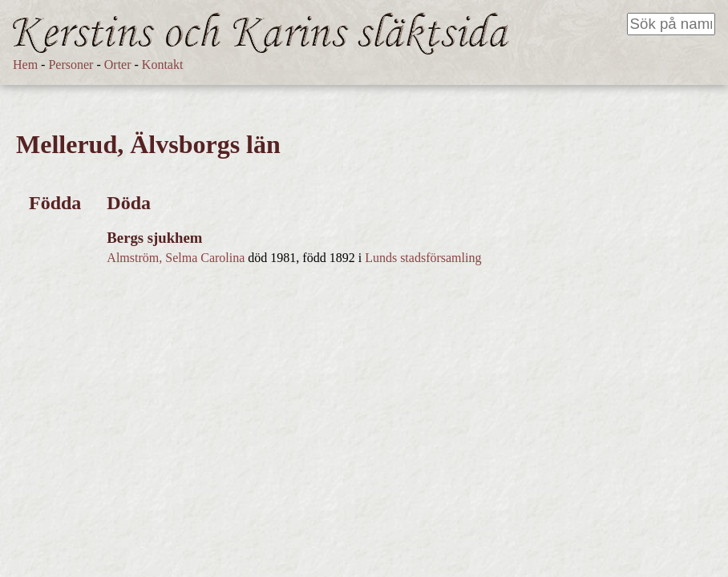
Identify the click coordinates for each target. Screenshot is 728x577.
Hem (25, 65)
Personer (71, 65)
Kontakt (163, 65)
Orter (118, 65)
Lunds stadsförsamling (423, 258)
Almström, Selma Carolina (176, 258)
